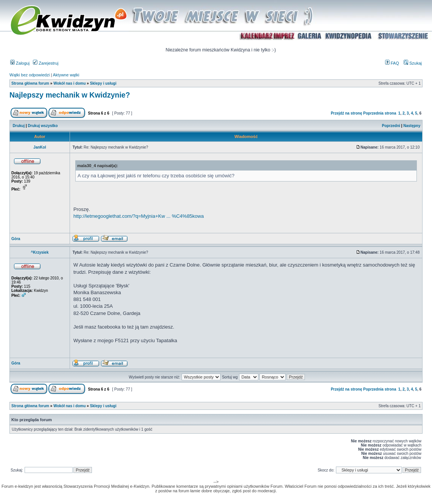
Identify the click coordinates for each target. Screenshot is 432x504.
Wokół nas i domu (69, 83)
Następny (412, 126)
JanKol (40, 147)
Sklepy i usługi (103, 83)
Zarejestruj (46, 63)
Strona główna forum (30, 83)
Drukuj (19, 126)
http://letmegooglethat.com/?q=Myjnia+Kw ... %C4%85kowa (139, 216)
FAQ (392, 63)
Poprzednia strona (380, 113)
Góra (16, 239)
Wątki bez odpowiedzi (30, 75)
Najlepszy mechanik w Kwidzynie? (70, 95)
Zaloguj (20, 63)
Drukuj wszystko (43, 126)
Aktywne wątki (66, 75)
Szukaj (413, 63)
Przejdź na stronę (346, 113)
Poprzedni (391, 126)
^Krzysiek (40, 252)
